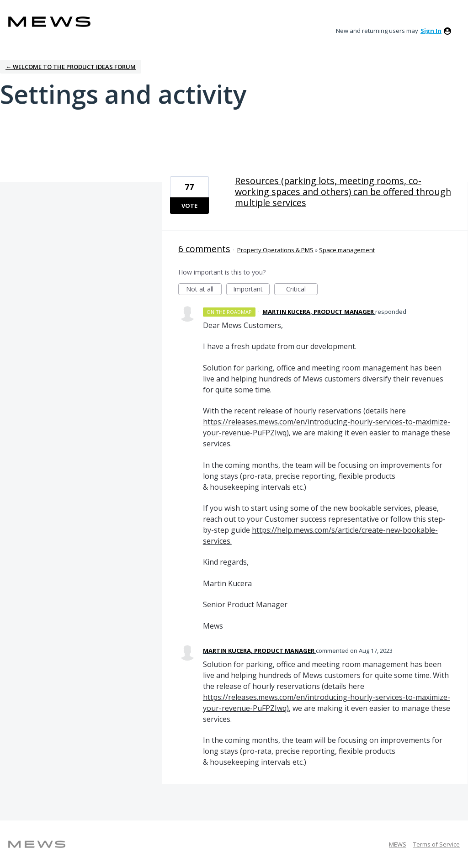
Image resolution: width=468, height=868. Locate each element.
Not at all (204, 290)
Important (251, 290)
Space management (347, 250)
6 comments (204, 249)
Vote (189, 206)
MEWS (398, 844)
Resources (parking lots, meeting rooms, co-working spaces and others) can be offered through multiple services (343, 192)
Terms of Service (436, 844)
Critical (302, 290)
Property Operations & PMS (275, 250)
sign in (431, 31)
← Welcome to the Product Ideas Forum (71, 67)
